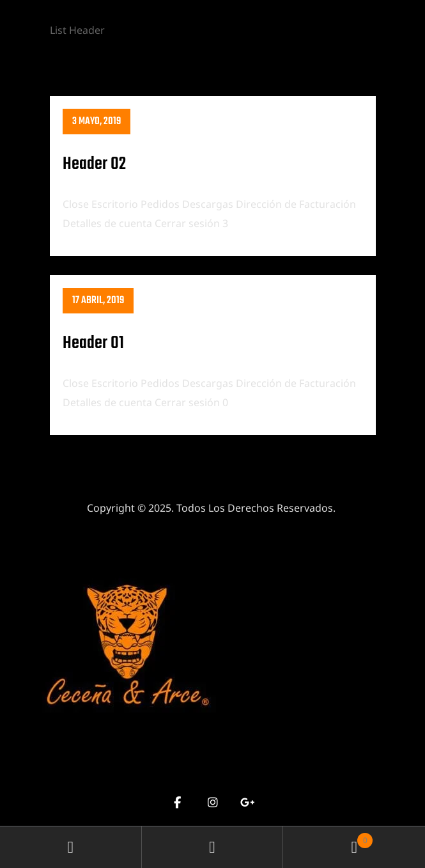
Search (213, 847)
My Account (71, 847)
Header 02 (94, 164)
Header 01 (93, 343)
